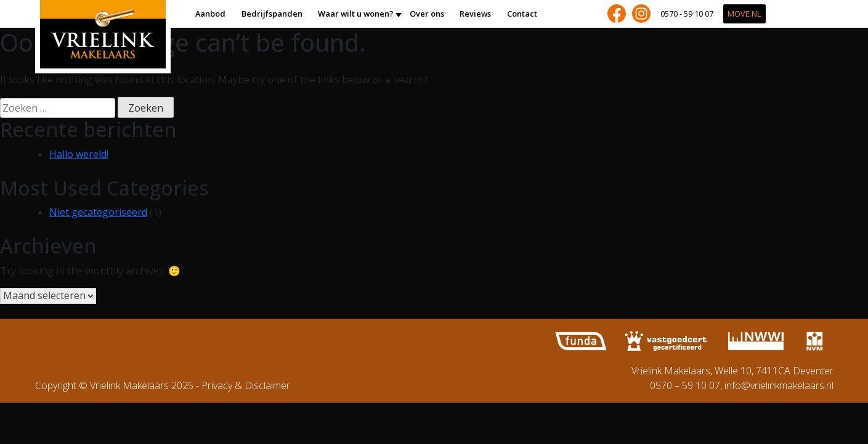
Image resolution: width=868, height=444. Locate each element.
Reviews (475, 14)
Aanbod (210, 14)
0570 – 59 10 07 (685, 385)
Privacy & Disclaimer (246, 385)
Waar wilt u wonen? (356, 14)
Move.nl (744, 14)
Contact (522, 14)
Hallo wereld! (79, 154)
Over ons (427, 14)
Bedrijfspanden (272, 14)
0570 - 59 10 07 (687, 14)
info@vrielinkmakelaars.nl (779, 385)
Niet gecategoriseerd (98, 212)
